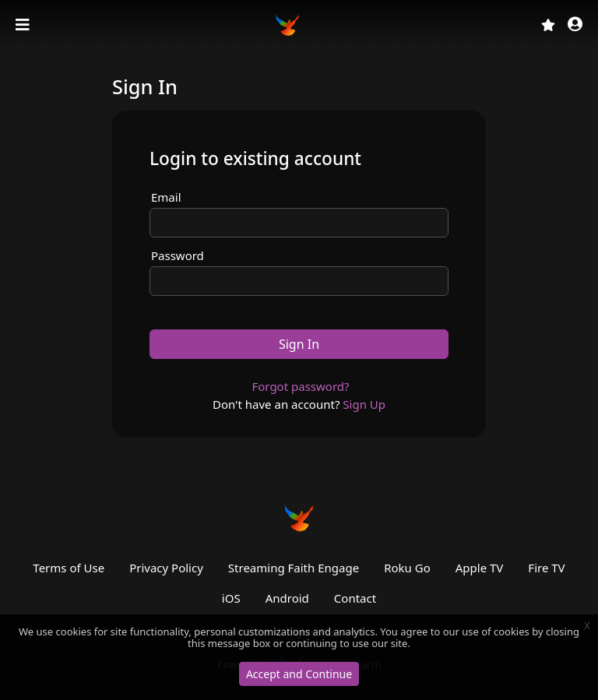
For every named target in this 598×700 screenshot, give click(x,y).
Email (166, 197)
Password (178, 255)
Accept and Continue (299, 674)
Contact (355, 598)
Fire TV (546, 568)
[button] (575, 25)
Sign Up (364, 404)
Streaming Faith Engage (294, 568)
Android (287, 598)
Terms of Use (69, 568)
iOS (231, 598)
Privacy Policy (166, 568)
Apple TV (480, 568)
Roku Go (407, 568)
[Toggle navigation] (24, 25)
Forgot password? (300, 386)
